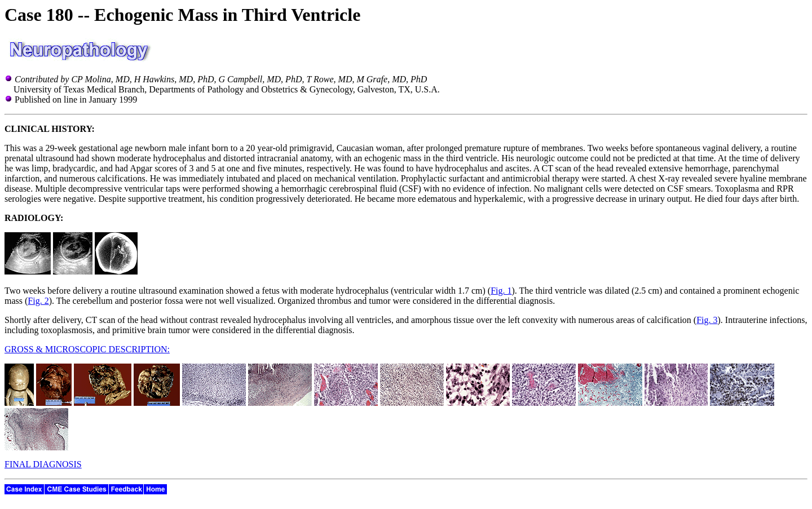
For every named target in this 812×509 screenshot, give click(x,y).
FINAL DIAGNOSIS (43, 464)
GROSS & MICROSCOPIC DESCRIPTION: (87, 349)
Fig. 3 (707, 320)
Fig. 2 (38, 301)
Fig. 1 (501, 291)
